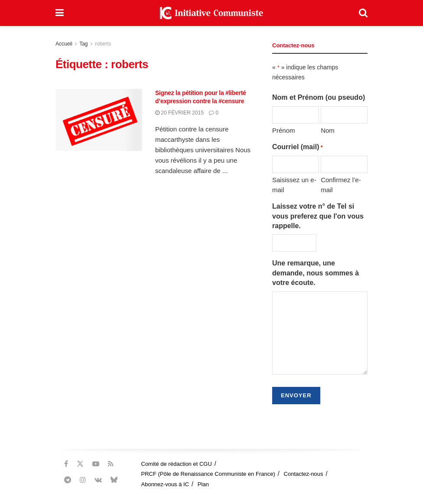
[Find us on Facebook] (66, 464)
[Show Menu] (60, 13)
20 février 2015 (179, 113)
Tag (83, 44)
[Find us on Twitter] (80, 464)
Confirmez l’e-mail (341, 185)
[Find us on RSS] (111, 464)
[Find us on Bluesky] (114, 480)
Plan (203, 484)
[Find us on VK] (98, 480)
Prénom (284, 130)
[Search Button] (363, 13)
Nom (328, 130)
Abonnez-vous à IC (165, 484)
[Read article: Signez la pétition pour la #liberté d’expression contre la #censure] (99, 120)
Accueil (64, 44)
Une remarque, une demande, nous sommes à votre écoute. (316, 273)
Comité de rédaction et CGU (177, 464)
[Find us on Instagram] (83, 480)
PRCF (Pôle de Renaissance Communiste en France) (208, 474)
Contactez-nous (304, 474)
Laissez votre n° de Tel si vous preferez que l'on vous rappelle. (318, 216)
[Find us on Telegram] (68, 480)
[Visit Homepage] (211, 13)
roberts (103, 44)
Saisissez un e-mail (294, 185)
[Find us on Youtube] (96, 464)
